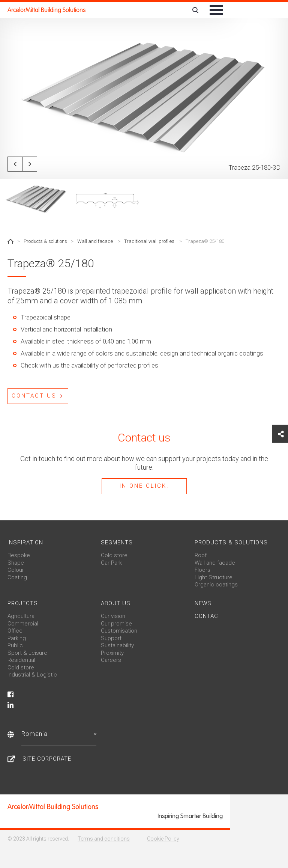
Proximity (112, 653)
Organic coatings (216, 585)
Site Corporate (47, 759)
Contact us (34, 396)
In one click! (144, 486)
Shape (16, 563)
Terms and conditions (104, 839)
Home (10, 241)
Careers (111, 660)
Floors (202, 570)
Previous (15, 164)
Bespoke (19, 555)
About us (116, 603)
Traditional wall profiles (149, 241)
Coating (17, 577)
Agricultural (22, 616)
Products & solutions (45, 241)
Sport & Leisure (27, 653)
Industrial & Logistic (32, 675)
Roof (201, 555)
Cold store (114, 555)
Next (30, 164)
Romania (59, 734)
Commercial (23, 624)
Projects (23, 603)
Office (15, 631)
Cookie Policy (163, 839)
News (203, 603)
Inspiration (25, 542)
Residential (21, 660)
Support (111, 638)
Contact (208, 616)
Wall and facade (95, 241)
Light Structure (214, 577)
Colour (16, 570)
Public (15, 645)
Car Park (111, 563)
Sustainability (117, 645)
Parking (17, 638)
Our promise (116, 624)
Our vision (113, 616)
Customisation (119, 631)
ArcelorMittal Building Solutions (46, 10)
